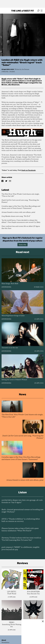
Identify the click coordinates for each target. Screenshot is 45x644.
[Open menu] (42, 11)
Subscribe (22, 245)
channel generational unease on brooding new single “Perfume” (22, 511)
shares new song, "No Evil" (16, 216)
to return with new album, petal (18, 212)
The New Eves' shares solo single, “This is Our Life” (21, 195)
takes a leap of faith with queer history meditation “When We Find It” (20, 530)
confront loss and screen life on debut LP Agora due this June (21, 227)
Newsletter (5, 643)
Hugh (4, 79)
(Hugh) (12, 72)
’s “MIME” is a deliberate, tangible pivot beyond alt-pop (20, 548)
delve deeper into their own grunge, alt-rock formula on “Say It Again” (22, 501)
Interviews (6, 287)
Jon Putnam (25, 69)
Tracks (5, 72)
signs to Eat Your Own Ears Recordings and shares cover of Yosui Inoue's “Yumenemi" (21, 207)
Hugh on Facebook (28, 170)
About (4, 640)
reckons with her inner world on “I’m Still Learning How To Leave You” (21, 539)
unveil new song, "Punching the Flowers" (20, 201)
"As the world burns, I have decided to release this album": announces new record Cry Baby (21, 221)
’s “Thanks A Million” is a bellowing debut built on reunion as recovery (21, 520)
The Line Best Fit (23, 11)
